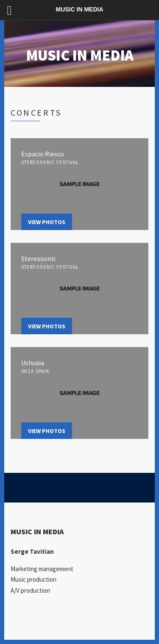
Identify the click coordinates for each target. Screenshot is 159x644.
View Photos (47, 222)
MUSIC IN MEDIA (80, 55)
